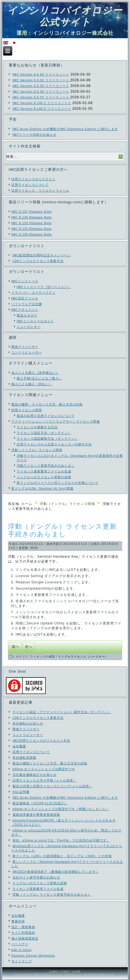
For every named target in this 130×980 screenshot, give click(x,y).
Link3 (76, 972)
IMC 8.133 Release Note (32, 223)
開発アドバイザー (25, 347)
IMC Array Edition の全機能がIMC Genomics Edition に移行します (65, 129)
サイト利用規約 (23, 933)
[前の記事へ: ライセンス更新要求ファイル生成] (16, 647)
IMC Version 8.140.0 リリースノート (42, 109)
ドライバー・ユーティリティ (33, 293)
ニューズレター (29, 327)
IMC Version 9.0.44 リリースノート (41, 92)
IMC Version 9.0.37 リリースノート (41, 97)
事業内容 (18, 921)
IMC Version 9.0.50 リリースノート (41, 86)
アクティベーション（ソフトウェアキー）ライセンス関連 (56, 421)
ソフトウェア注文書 (27, 304)
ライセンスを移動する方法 (37, 427)
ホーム (27, 504)
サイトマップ (22, 961)
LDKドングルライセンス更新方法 (38, 261)
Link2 (65, 972)
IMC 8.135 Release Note (32, 217)
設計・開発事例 (23, 927)
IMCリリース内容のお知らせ (34, 135)
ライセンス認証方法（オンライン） (44, 433)
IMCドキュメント (25, 310)
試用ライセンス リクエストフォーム (40, 190)
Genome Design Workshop (33, 955)
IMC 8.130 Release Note (32, 234)
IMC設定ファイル (25, 298)
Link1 (54, 972)
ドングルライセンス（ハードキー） (83, 657)
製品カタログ (27, 315)
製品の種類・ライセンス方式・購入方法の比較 (47, 404)
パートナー (20, 944)
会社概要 (18, 916)
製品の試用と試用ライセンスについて (46, 416)
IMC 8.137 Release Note (32, 212)
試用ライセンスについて (30, 185)
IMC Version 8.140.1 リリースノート (42, 103)
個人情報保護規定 (25, 938)
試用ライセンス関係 (27, 410)
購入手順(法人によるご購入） (40, 378)
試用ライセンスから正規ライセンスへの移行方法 (54, 444)
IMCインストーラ (25, 281)
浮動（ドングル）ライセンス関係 (37, 450)
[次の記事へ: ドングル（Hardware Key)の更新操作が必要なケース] (29, 647)
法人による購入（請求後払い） (35, 373)
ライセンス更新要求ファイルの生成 (44, 471)
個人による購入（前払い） (32, 384)
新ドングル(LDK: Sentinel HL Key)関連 (42, 488)
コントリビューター (27, 352)
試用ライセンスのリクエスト (33, 179)
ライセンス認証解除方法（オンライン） (47, 439)
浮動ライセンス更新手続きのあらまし (46, 466)
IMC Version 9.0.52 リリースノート (41, 80)
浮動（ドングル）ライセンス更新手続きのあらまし (62, 530)
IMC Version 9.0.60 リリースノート (41, 74)
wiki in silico (21, 950)
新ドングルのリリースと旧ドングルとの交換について (58, 483)
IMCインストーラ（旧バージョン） (44, 287)
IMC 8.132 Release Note (32, 229)
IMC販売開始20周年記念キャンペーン (42, 255)
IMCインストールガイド (35, 321)
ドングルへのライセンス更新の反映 (44, 477)
